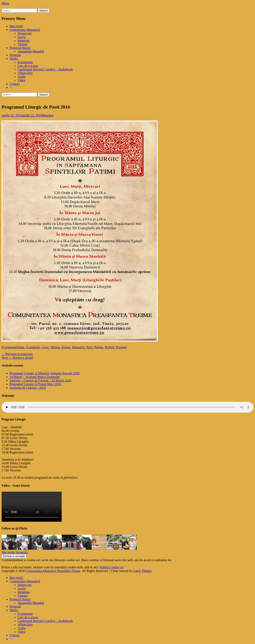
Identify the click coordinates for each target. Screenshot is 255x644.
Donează (15, 55)
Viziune (23, 44)
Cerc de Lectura (28, 66)
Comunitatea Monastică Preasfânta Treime (53, 571)
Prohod (109, 347)
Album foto (25, 73)
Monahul (48, 115)
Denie (21, 347)
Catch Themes (143, 571)
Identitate (24, 41)
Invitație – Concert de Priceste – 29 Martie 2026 (40, 380)
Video (21, 80)
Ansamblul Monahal (31, 51)
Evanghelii (33, 347)
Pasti (90, 347)
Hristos (55, 347)
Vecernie (121, 347)
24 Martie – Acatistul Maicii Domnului (35, 377)
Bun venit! (16, 26)
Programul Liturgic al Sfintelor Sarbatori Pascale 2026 (45, 373)
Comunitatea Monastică (25, 30)
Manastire (78, 347)
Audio (22, 77)
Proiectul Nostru (20, 48)
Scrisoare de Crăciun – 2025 (28, 388)
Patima (99, 347)
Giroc (45, 347)
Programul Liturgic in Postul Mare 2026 (35, 384)
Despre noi (25, 33)
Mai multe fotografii (15, 552)
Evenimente (25, 62)
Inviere (66, 347)
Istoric (22, 37)
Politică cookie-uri (112, 567)
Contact (15, 84)
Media (14, 59)
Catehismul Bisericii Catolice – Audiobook (45, 69)
